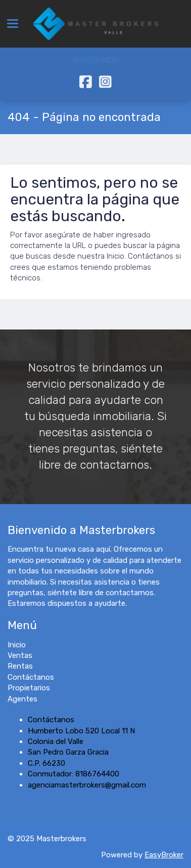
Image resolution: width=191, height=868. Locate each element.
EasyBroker (164, 855)
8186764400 (96, 60)
